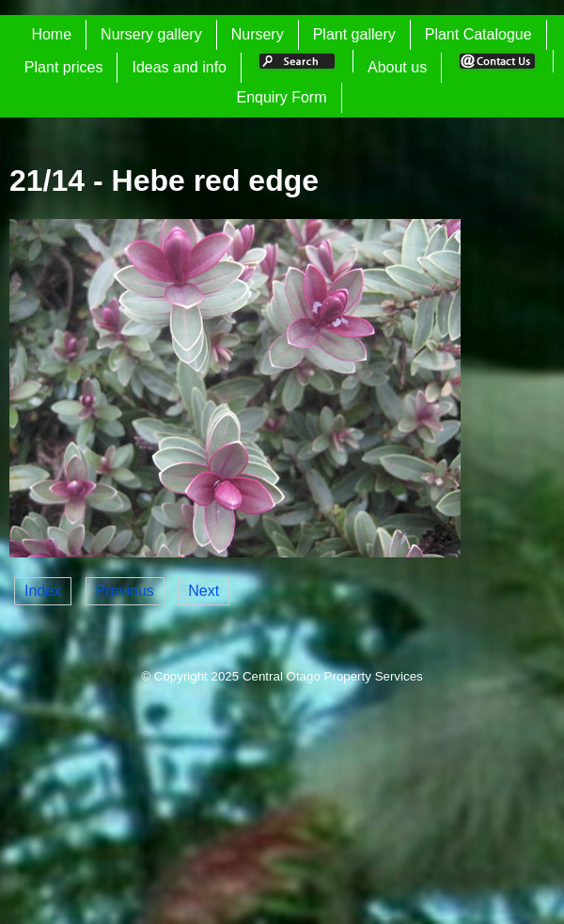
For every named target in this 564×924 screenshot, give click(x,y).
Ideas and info (179, 67)
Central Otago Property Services (333, 676)
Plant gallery (354, 34)
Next (204, 591)
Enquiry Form (281, 97)
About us (397, 67)
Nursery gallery (151, 34)
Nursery (258, 34)
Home (51, 34)
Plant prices (64, 67)
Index (43, 591)
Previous (125, 591)
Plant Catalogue (478, 34)
